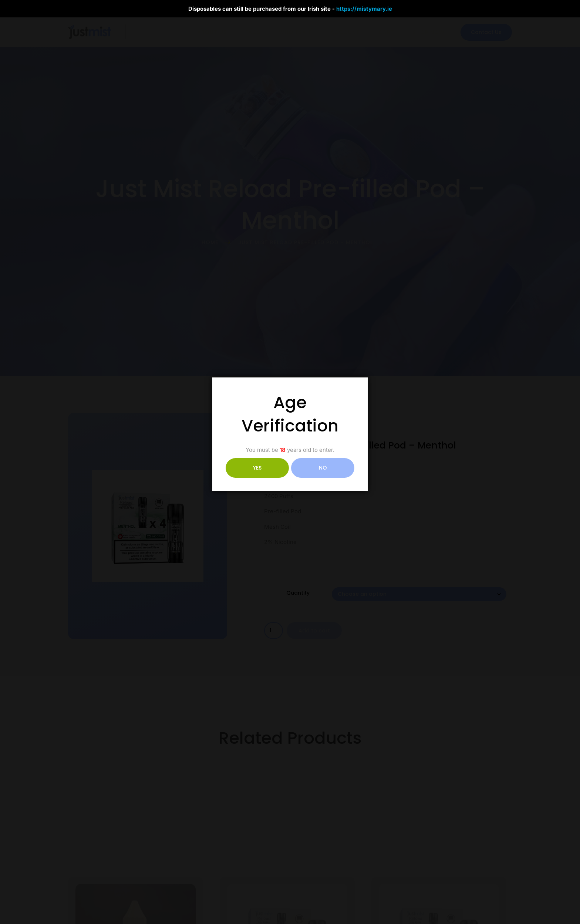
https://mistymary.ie (364, 9)
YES (257, 468)
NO (323, 468)
